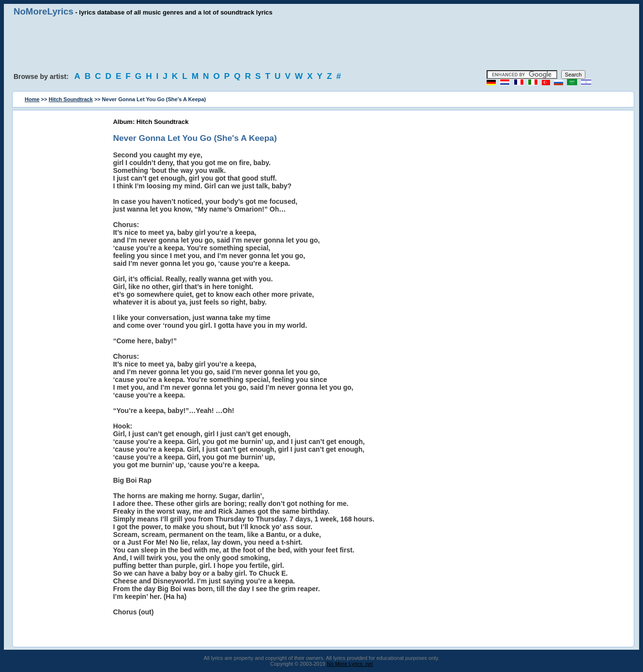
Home (32, 99)
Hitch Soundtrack (71, 99)
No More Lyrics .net (350, 664)
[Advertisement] (321, 44)
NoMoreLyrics (44, 11)
